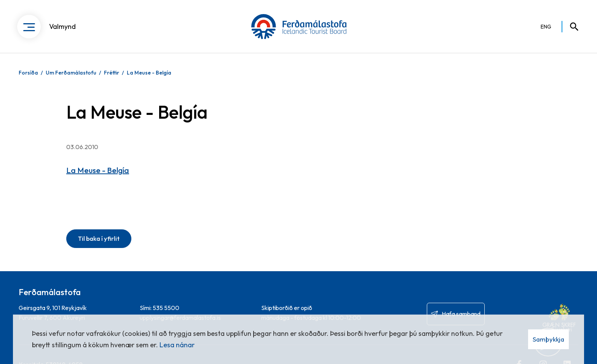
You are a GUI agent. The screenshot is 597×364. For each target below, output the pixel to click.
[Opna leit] (571, 27)
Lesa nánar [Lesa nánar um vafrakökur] (177, 345)
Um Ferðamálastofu (71, 73)
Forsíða (28, 73)
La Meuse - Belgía (149, 73)
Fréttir (112, 73)
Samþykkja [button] (548, 339)
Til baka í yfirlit (99, 238)
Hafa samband (461, 314)
